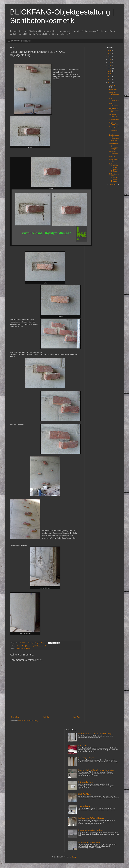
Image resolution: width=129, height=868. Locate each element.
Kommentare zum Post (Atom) (28, 721)
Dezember (113, 85)
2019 (110, 62)
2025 (110, 51)
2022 (110, 54)
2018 (110, 65)
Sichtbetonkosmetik (40, 646)
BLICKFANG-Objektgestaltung (20, 41)
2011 (110, 83)
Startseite (46, 717)
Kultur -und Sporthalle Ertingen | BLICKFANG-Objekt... (114, 168)
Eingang (112, 156)
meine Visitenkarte (114, 100)
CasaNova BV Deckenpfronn (114, 110)
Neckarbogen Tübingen (86, 758)
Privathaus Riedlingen (114, 153)
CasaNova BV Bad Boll (114, 116)
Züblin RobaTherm (114, 123)
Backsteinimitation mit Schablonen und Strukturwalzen (96, 770)
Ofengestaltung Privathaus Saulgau (114, 146)
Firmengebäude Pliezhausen (114, 130)
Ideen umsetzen (113, 104)
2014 (110, 77)
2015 (110, 74)
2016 (110, 71)
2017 (110, 68)
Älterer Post (76, 717)
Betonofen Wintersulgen (114, 94)
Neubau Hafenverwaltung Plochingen (91, 830)
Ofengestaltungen (84, 806)
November (113, 185)
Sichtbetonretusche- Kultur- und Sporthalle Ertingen (114, 178)
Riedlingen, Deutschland (24, 648)
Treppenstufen (114, 119)
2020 (110, 59)
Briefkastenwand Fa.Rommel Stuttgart (114, 138)
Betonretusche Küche (114, 160)
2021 (110, 57)
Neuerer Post (15, 717)
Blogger (74, 857)
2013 (110, 80)
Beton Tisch (113, 90)
